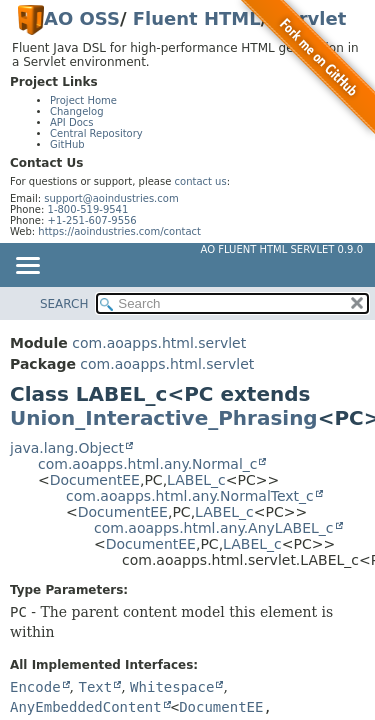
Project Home (83, 100)
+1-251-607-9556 (92, 220)
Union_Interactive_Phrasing (164, 418)
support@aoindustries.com (111, 198)
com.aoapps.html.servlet (159, 343)
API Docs (72, 122)
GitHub (67, 144)
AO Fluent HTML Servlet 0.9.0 (282, 249)
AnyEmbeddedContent (86, 707)
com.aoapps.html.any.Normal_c (147, 464)
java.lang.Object (67, 448)
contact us (201, 181)
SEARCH (64, 304)
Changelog (77, 111)
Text (95, 687)
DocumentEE (95, 480)
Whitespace (172, 687)
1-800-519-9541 (88, 209)
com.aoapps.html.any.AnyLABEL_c (214, 528)
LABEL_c (196, 480)
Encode (35, 687)
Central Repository (96, 133)
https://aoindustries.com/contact (119, 231)
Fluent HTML (197, 18)
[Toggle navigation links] (27, 267)
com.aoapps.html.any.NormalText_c (190, 496)
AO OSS (82, 18)
